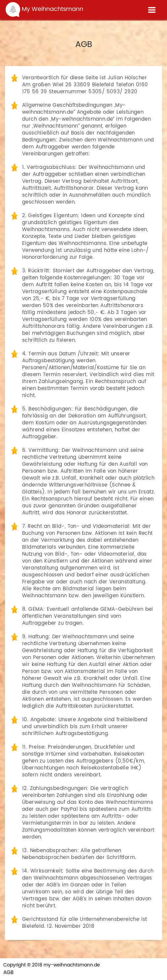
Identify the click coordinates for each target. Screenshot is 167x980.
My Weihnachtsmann (44, 9)
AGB (8, 973)
